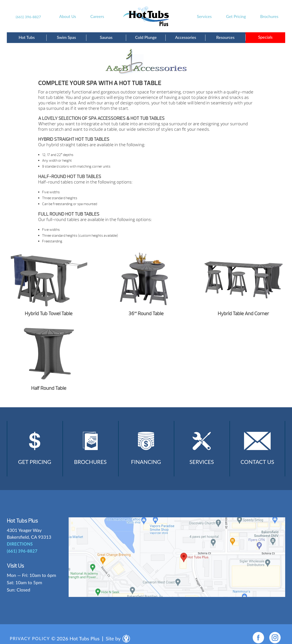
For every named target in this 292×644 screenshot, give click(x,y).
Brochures (269, 16)
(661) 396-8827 (28, 17)
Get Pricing (236, 16)
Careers (97, 16)
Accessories (186, 37)
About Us (67, 16)
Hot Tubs (27, 37)
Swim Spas (66, 37)
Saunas (106, 37)
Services (204, 16)
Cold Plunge (146, 37)
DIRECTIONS (19, 548)
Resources (225, 37)
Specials (265, 37)
